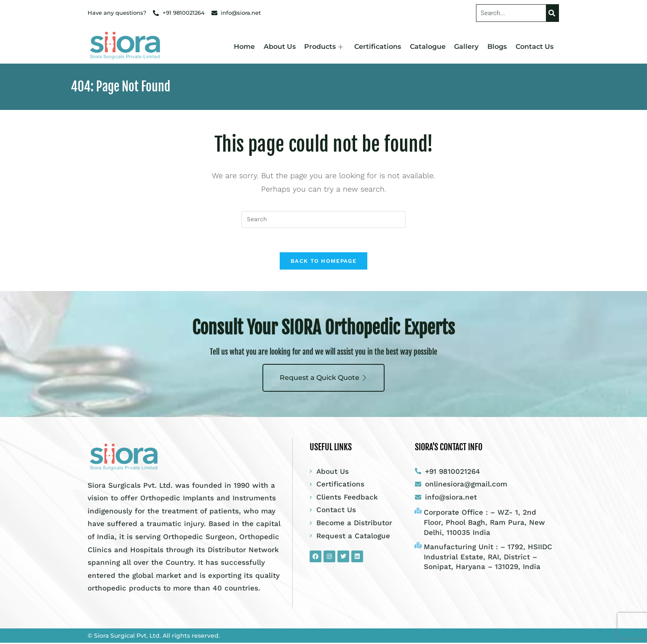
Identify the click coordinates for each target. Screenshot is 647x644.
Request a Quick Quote (323, 378)
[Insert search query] (323, 219)
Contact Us (535, 47)
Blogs (497, 47)
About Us (281, 47)
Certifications (379, 47)
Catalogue (429, 47)
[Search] (552, 13)
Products (325, 47)
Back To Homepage (323, 262)
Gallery (467, 47)
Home (246, 47)
